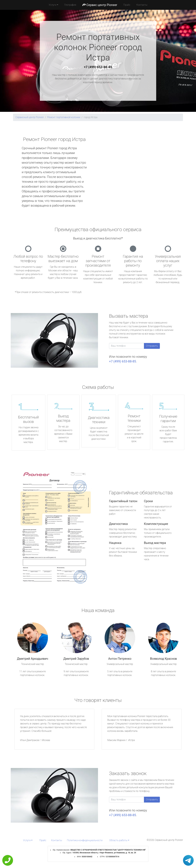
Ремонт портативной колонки (64, 117)
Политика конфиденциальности (85, 840)
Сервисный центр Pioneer (30, 117)
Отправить (152, 346)
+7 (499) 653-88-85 (98, 67)
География (70, 5)
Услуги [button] (53, 5)
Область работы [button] (118, 840)
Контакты (142, 5)
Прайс (127, 5)
